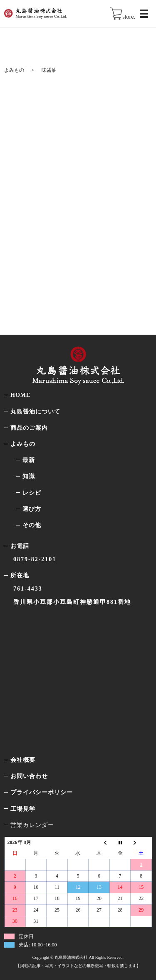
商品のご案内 (29, 428)
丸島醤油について (35, 412)
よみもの (14, 70)
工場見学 (23, 809)
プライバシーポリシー (42, 792)
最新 (29, 460)
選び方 (32, 509)
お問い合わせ (29, 776)
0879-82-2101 (35, 559)
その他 (32, 525)
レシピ (32, 493)
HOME (20, 395)
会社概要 (23, 760)
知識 (29, 476)
